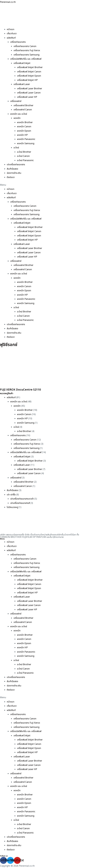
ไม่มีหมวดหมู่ (12, 507)
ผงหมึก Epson (24, 131)
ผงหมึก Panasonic (26, 139)
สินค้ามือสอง (12, 169)
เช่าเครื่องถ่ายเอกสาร (16, 165)
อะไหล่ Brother (24, 152)
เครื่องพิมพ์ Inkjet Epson (29, 76)
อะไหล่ (16, 148)
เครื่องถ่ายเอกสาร (18, 42)
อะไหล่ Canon (23, 156)
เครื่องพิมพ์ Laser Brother (30, 89)
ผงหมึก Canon (24, 127)
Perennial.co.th (8, 2)
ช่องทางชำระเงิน (14, 173)
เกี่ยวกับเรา (12, 34)
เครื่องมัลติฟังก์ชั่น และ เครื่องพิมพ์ (26, 59)
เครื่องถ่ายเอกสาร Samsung (26, 55)
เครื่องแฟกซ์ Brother (23, 106)
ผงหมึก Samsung (26, 143)
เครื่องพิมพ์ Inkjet (22, 63)
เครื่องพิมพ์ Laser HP (27, 97)
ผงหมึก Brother (25, 122)
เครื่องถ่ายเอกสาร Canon (25, 46)
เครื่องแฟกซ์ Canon (23, 110)
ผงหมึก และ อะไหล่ (19, 114)
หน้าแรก (11, 29)
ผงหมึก (17, 118)
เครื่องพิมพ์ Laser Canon (29, 93)
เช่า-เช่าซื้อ (11, 495)
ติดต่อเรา (11, 177)
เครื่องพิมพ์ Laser (22, 84)
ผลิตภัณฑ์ (11, 38)
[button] (42, 185)
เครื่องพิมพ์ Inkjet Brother (30, 67)
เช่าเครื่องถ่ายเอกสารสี (20, 503)
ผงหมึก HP (22, 135)
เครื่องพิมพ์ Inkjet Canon (29, 72)
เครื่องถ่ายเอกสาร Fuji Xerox (27, 50)
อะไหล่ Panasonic (25, 160)
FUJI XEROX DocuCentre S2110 (20, 390)
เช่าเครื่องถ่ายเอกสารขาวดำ (22, 499)
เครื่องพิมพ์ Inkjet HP (27, 80)
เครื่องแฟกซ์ (16, 101)
